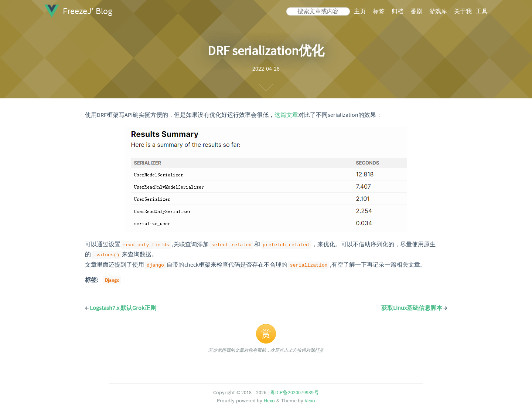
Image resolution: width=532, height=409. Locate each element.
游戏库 (438, 11)
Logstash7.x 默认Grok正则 (121, 307)
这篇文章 (286, 115)
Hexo (269, 399)
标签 (379, 11)
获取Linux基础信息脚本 (414, 307)
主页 (360, 11)
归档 (398, 11)
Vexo (310, 399)
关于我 (463, 11)
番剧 (416, 11)
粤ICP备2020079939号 (294, 391)
